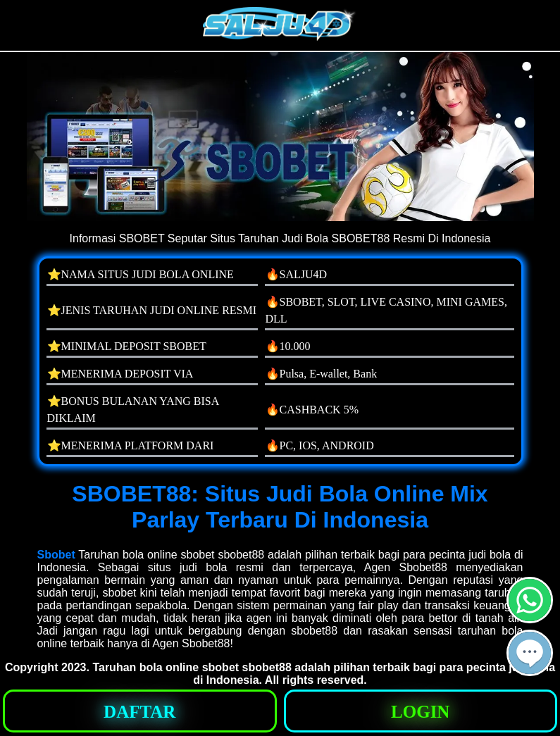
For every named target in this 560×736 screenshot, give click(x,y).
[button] (530, 653)
